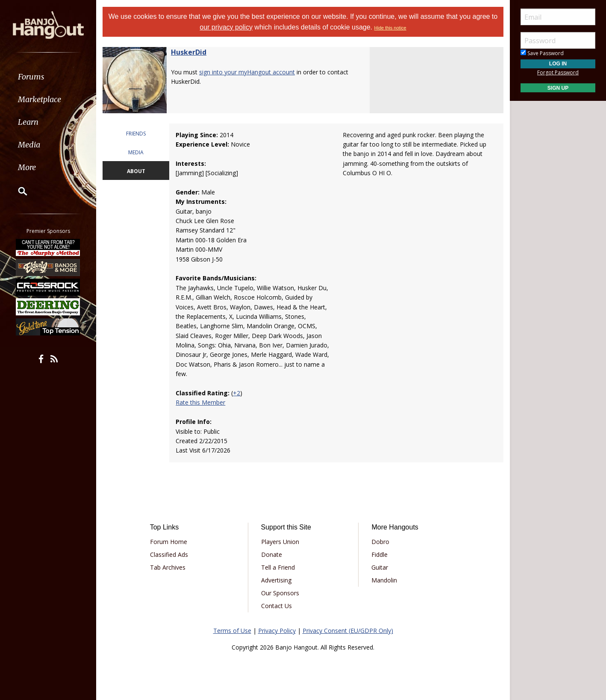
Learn (28, 122)
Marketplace (40, 99)
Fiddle (379, 554)
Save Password (542, 53)
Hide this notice (390, 28)
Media (29, 145)
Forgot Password (558, 72)
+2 (237, 393)
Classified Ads (169, 554)
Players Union (280, 542)
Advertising (276, 580)
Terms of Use (232, 631)
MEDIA (136, 152)
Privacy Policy (277, 631)
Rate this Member (200, 402)
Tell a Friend (278, 567)
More (27, 167)
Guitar (380, 567)
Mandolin (384, 580)
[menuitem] (48, 77)
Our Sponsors (280, 593)
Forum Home (169, 542)
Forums (31, 77)
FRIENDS (136, 134)
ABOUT (136, 171)
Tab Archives (168, 567)
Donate (272, 554)
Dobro (380, 542)
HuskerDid (189, 52)
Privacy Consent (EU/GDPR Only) (348, 631)
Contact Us (277, 606)
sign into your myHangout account (247, 72)
